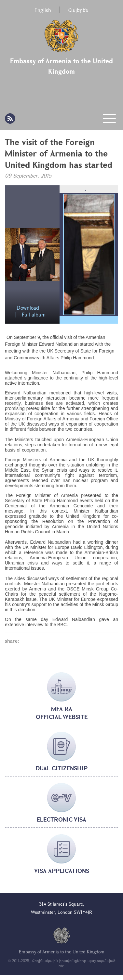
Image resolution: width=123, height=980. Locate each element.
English (43, 10)
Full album (34, 315)
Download (28, 308)
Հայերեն (78, 10)
